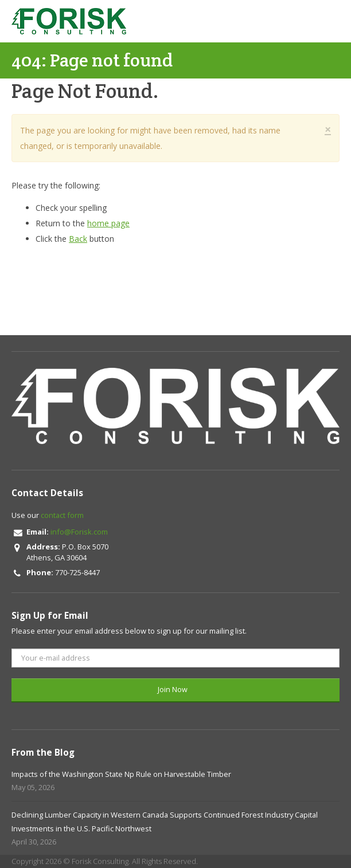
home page (108, 223)
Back (78, 239)
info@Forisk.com (79, 532)
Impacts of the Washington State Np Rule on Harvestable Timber (121, 774)
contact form (62, 515)
